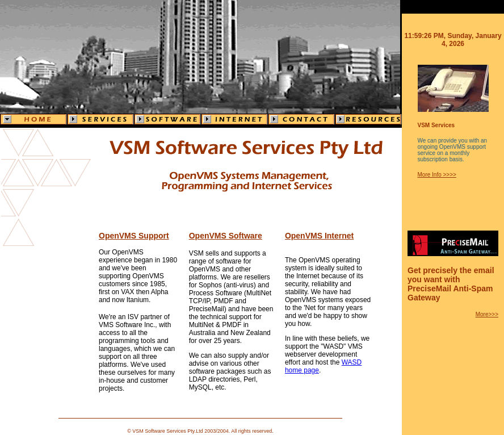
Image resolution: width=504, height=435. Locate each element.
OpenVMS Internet (319, 236)
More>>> (487, 314)
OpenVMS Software (226, 236)
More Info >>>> (437, 175)
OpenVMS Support (134, 236)
